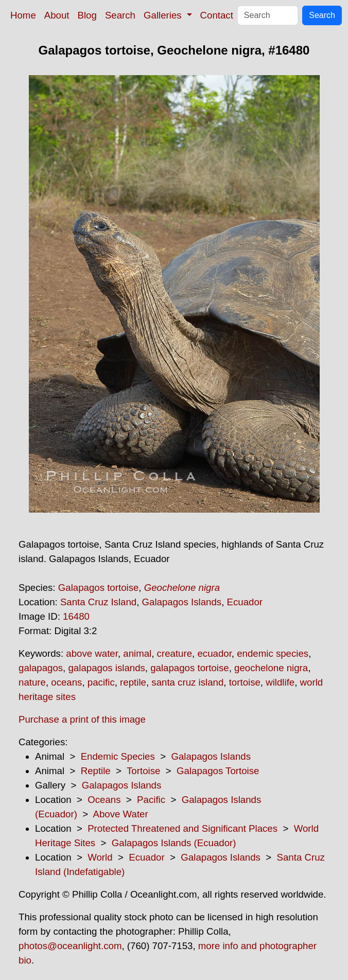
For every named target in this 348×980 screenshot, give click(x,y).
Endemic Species (118, 756)
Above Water (121, 814)
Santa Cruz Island (98, 602)
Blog (87, 15)
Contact (217, 15)
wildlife (280, 682)
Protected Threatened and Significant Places (182, 828)
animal (137, 653)
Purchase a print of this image (82, 719)
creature (175, 653)
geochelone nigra (271, 668)
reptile (133, 682)
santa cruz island (187, 682)
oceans (66, 682)
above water (92, 653)
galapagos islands (106, 668)
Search (120, 15)
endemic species (273, 653)
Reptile (96, 771)
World (100, 857)
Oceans (104, 800)
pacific (101, 682)
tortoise (245, 682)
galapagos (41, 668)
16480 (76, 616)
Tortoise (143, 771)
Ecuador (245, 602)
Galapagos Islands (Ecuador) (174, 843)
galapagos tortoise (189, 668)
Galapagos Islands (182, 602)
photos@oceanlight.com (70, 946)
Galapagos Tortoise (218, 771)
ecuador (214, 653)
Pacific (151, 800)
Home (23, 15)
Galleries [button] (164, 15)
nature (32, 682)
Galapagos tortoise (99, 588)
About (57, 15)
